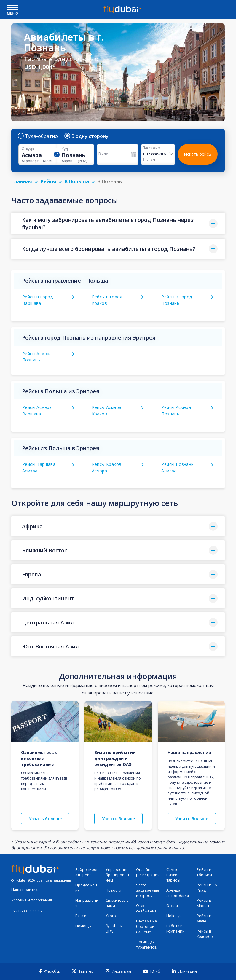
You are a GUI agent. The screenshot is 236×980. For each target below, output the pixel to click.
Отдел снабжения (146, 908)
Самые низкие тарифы (173, 875)
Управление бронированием (117, 875)
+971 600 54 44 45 (27, 911)
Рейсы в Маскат (204, 903)
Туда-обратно (38, 136)
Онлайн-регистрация (148, 872)
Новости (113, 890)
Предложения (86, 888)
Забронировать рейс (87, 872)
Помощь (83, 926)
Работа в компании (176, 929)
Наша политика (25, 890)
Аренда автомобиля (178, 893)
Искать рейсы (198, 154)
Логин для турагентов (146, 945)
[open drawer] (13, 8)
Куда (66, 149)
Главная (22, 181)
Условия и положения (32, 900)
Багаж (81, 916)
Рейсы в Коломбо (205, 934)
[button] (118, 223)
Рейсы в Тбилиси (204, 872)
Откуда (28, 149)
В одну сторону (87, 136)
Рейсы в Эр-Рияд (207, 888)
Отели (172, 906)
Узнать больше (45, 819)
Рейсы (48, 181)
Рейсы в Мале (204, 918)
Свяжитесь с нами (117, 903)
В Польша (77, 181)
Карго (111, 916)
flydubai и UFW (114, 929)
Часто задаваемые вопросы (148, 890)
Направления (87, 903)
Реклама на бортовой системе (146, 926)
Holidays (174, 916)
